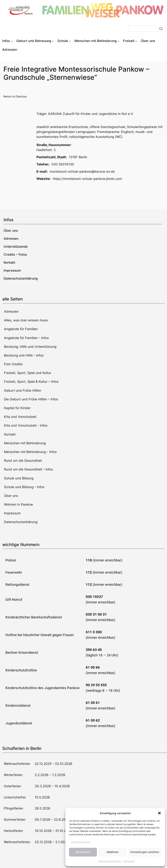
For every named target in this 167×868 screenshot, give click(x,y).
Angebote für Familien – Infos (26, 338)
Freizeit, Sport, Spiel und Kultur (28, 373)
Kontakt (10, 434)
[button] (159, 813)
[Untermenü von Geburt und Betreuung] (53, 41)
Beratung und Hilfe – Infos (24, 355)
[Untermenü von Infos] (12, 41)
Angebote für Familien (21, 329)
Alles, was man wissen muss (26, 320)
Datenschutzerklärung (110, 861)
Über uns (11, 496)
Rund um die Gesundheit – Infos (28, 469)
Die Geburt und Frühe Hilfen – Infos (31, 399)
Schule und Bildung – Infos (24, 487)
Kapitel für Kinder (17, 408)
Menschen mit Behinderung (25, 443)
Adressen (11, 311)
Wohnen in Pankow (19, 504)
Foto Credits (13, 364)
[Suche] (147, 29)
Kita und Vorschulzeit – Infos (26, 425)
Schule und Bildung (19, 478)
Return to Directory (15, 96)
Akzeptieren (83, 852)
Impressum (129, 861)
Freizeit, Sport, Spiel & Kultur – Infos (31, 382)
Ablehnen (112, 852)
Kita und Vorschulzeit (20, 417)
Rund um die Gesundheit (23, 461)
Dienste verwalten (81, 842)
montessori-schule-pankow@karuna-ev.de (82, 172)
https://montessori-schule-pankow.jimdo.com (87, 179)
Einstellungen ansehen (145, 852)
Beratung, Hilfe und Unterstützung (30, 347)
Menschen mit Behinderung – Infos (30, 452)
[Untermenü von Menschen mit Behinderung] (118, 41)
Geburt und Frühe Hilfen (23, 391)
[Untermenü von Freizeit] (136, 41)
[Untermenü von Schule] (70, 41)
